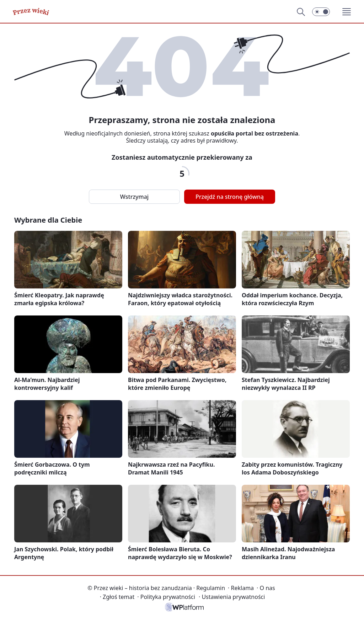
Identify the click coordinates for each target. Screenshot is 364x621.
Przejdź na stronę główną (230, 197)
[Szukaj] (301, 12)
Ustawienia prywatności (232, 597)
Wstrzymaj (134, 197)
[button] (347, 12)
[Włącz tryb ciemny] (321, 12)
